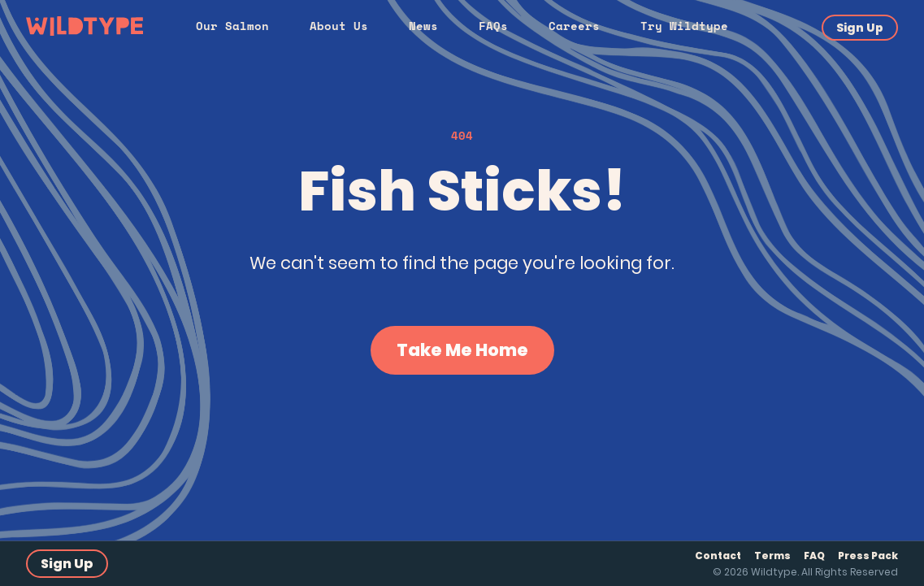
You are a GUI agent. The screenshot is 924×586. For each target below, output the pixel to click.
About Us (339, 26)
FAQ (814, 556)
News (423, 26)
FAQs (493, 26)
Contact (718, 556)
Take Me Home (462, 350)
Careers (574, 26)
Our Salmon (232, 26)
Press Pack (868, 556)
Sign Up (860, 28)
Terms (772, 556)
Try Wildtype (684, 26)
